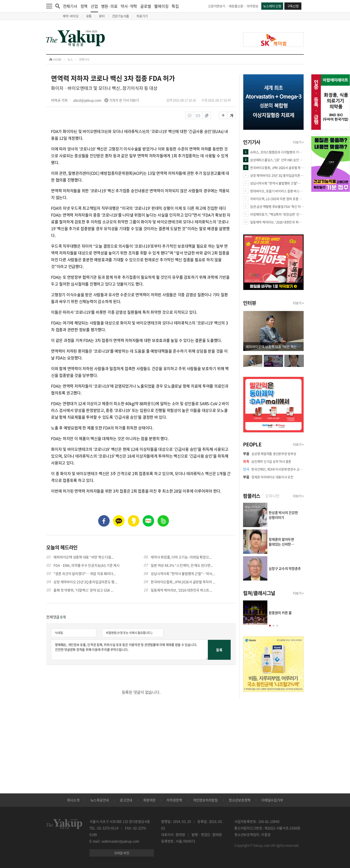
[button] (270, 626)
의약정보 (252, 6)
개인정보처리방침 (205, 800)
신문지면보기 (217, 6)
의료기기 (142, 16)
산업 (94, 8)
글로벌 (146, 6)
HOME (55, 60)
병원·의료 (109, 6)
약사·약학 (129, 6)
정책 (84, 6)
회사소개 (73, 800)
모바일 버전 (122, 853)
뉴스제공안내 (100, 800)
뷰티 (102, 16)
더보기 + (298, 142)
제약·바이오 (71, 16)
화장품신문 (236, 6)
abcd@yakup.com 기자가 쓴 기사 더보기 (106, 100)
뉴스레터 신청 (272, 6)
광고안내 (126, 800)
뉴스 (70, 60)
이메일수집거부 (272, 800)
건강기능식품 (121, 16)
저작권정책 (174, 800)
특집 (175, 6)
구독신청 (293, 6)
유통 (89, 16)
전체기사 (70, 6)
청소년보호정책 (240, 800)
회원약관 (149, 800)
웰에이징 (161, 6)
